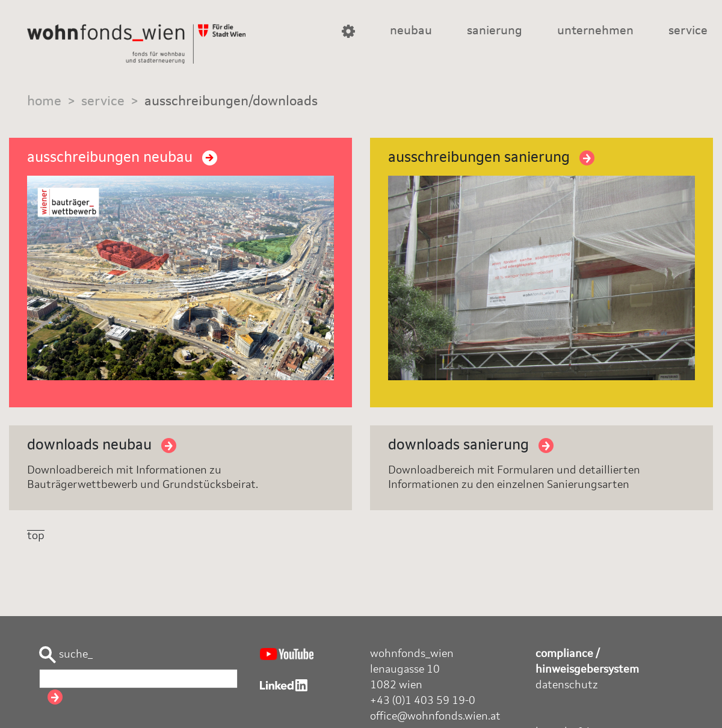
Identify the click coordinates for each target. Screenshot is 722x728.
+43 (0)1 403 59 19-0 (423, 701)
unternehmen (595, 31)
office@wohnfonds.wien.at (435, 717)
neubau (411, 31)
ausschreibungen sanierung (491, 158)
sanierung (495, 31)
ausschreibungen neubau (122, 158)
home (44, 102)
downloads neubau (102, 446)
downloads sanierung (471, 446)
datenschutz (567, 685)
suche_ (66, 655)
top (36, 536)
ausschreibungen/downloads (231, 102)
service (688, 31)
